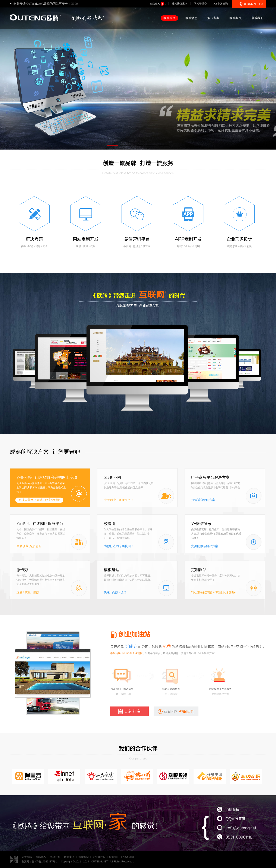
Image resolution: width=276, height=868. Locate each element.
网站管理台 (200, 4)
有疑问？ (176, 711)
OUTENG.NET (99, 862)
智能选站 (84, 857)
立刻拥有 (130, 711)
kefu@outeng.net (237, 828)
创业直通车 (99, 857)
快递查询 (129, 857)
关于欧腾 (27, 857)
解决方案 (213, 18)
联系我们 (257, 18)
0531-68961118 (235, 837)
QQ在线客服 (231, 819)
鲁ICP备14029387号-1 (45, 862)
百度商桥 (228, 810)
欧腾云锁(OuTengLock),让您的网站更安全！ (42, 4)
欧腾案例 (235, 18)
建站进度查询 (180, 4)
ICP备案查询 (221, 4)
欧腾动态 (158, 4)
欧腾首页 (169, 18)
